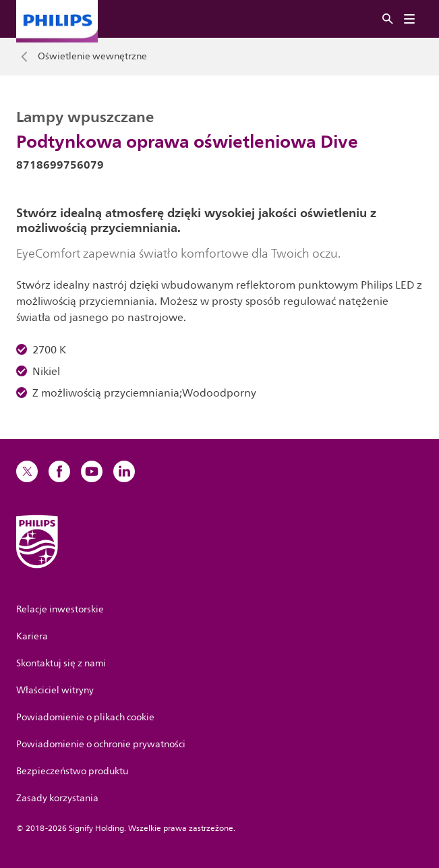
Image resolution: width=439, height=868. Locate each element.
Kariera (32, 636)
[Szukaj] (388, 19)
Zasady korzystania (57, 798)
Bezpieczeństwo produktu (72, 771)
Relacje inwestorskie (60, 609)
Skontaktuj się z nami (61, 663)
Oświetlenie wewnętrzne (92, 57)
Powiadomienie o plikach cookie (85, 717)
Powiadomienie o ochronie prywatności (101, 744)
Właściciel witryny (55, 690)
